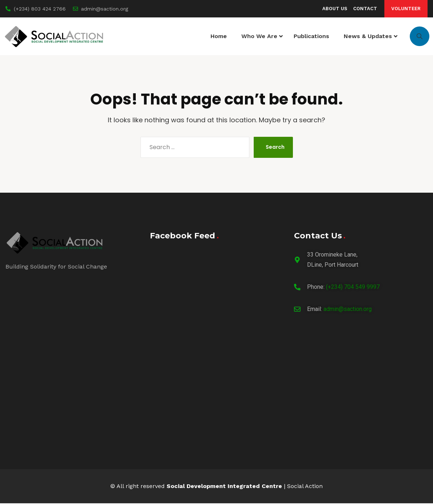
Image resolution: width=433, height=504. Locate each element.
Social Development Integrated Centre (224, 487)
